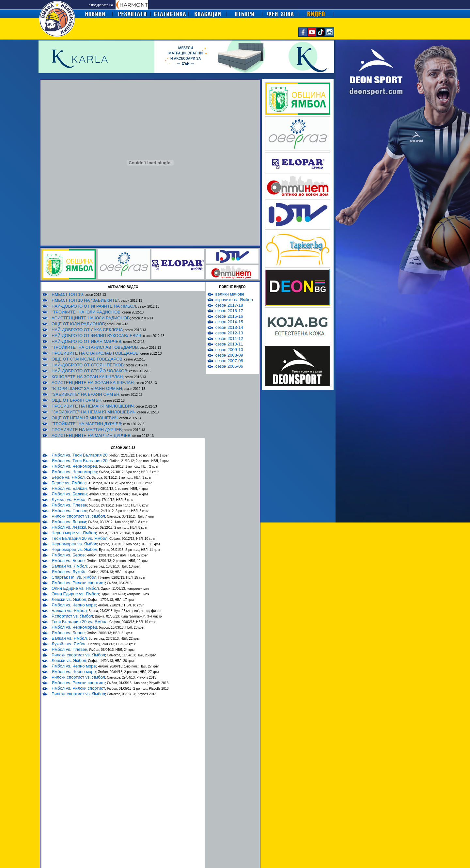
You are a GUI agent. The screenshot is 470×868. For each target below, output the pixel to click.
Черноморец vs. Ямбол (74, 544)
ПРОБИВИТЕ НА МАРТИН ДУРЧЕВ (87, 430)
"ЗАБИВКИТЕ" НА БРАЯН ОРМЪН (86, 394)
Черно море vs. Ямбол (74, 533)
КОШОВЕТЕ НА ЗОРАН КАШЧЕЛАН (87, 377)
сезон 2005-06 (229, 366)
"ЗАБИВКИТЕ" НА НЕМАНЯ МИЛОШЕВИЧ (94, 412)
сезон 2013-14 (229, 327)
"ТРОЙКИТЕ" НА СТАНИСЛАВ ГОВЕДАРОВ (95, 347)
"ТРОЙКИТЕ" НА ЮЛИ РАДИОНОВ (86, 312)
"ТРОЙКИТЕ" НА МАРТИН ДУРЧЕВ (86, 424)
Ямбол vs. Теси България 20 (79, 455)
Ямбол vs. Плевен (69, 505)
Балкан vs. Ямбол (69, 566)
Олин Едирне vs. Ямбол (75, 588)
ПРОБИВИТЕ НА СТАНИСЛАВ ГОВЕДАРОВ (95, 353)
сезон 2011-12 (229, 338)
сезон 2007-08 (229, 361)
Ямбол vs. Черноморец (74, 466)
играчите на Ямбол (234, 300)
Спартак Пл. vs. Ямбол (74, 577)
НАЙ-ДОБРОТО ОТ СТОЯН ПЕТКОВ (88, 365)
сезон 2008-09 (229, 355)
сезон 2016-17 (229, 311)
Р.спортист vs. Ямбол (72, 616)
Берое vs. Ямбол (68, 477)
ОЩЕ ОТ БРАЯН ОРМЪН (77, 400)
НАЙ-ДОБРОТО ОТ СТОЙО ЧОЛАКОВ (89, 371)
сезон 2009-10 (229, 350)
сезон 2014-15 (229, 322)
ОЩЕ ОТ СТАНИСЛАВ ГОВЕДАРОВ (87, 359)
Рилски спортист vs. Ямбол (78, 516)
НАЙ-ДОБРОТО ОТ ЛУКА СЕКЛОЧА (87, 330)
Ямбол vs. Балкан (69, 488)
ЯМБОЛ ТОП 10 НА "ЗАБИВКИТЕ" (85, 300)
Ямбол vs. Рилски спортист (78, 583)
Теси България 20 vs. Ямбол (79, 538)
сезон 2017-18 (229, 305)
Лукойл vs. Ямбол (69, 499)
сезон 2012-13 (229, 333)
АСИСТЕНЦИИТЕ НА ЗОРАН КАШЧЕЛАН (93, 383)
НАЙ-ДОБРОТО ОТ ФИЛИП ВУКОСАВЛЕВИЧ (96, 336)
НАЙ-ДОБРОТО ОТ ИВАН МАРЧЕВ (86, 341)
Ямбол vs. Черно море (74, 605)
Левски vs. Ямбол (69, 599)
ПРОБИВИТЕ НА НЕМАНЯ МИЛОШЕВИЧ (93, 406)
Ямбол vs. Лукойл (69, 572)
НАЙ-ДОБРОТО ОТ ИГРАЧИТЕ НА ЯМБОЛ (94, 306)
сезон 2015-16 (229, 316)
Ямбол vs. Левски (69, 522)
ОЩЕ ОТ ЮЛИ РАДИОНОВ (78, 324)
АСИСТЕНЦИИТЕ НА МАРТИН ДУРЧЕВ (91, 435)
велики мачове (230, 294)
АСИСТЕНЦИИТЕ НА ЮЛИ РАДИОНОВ (91, 318)
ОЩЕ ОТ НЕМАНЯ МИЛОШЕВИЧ (85, 418)
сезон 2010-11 (229, 344)
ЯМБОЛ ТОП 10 (67, 294)
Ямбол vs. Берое (68, 555)
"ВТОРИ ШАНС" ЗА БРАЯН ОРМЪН (87, 388)
